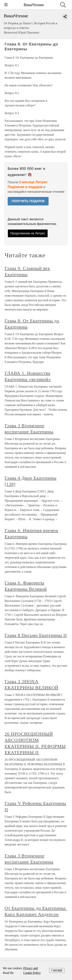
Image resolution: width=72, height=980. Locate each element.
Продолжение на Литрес (28, 233)
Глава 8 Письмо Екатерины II (36, 635)
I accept (57, 970)
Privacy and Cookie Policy (32, 970)
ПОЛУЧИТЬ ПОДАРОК (28, 201)
